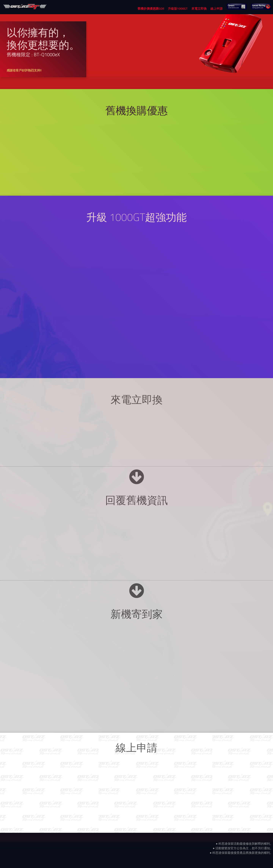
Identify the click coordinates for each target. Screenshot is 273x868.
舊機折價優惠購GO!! (151, 9)
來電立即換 (199, 9)
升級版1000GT (178, 9)
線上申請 (217, 9)
